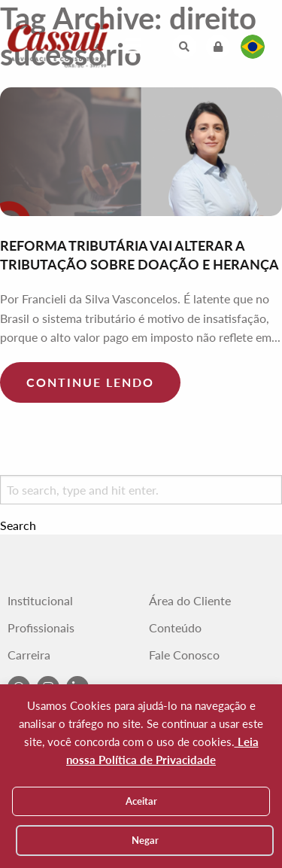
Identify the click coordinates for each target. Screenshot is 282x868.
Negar (145, 840)
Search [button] (18, 525)
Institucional (40, 601)
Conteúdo (175, 628)
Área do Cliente (190, 601)
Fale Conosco (184, 655)
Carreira (29, 655)
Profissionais (41, 628)
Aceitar (141, 801)
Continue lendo (90, 382)
